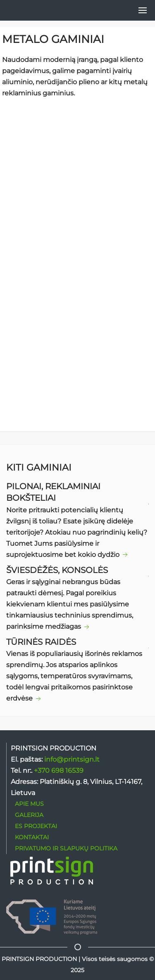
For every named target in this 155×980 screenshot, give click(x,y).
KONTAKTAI (32, 837)
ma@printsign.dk (64, 331)
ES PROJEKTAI (36, 826)
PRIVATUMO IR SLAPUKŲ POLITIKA (66, 848)
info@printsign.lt (72, 759)
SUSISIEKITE (77, 275)
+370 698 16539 (50, 342)
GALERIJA (29, 815)
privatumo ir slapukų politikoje (74, 437)
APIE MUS (29, 804)
